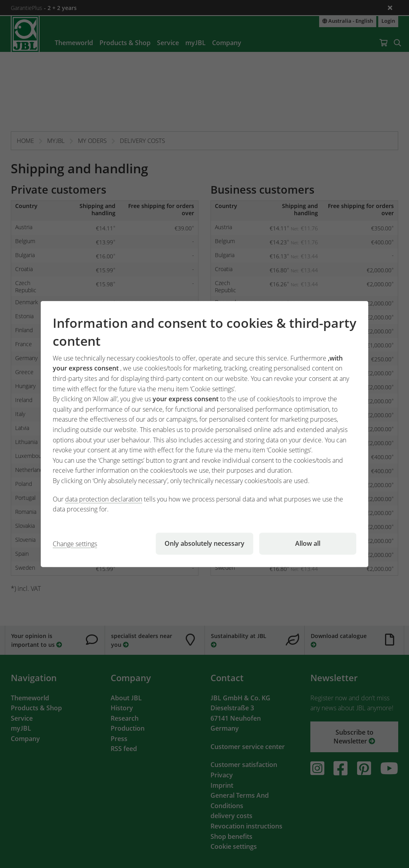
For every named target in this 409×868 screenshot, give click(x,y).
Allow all (308, 543)
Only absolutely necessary (204, 543)
